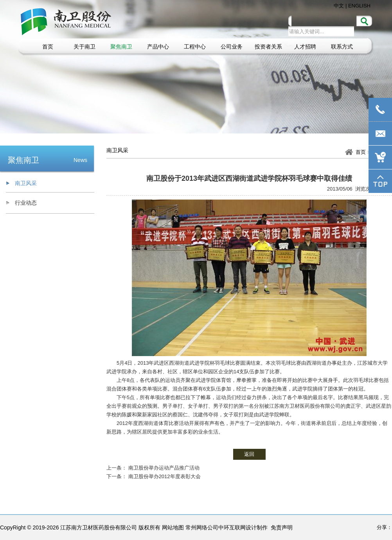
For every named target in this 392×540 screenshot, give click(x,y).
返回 (249, 454)
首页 (361, 152)
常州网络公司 (202, 527)
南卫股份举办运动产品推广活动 (164, 468)
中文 (339, 6)
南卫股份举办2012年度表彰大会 (165, 476)
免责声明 (282, 527)
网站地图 (173, 527)
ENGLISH (359, 6)
